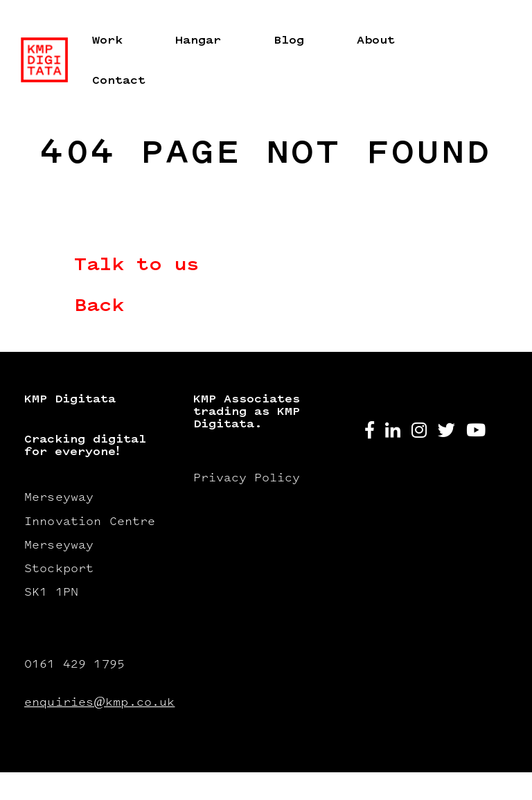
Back (99, 306)
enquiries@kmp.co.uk (95, 703)
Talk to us (136, 266)
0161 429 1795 (74, 665)
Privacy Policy (247, 479)
